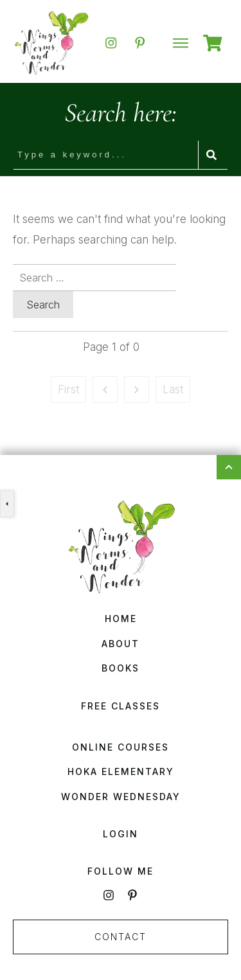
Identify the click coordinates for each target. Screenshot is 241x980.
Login (121, 834)
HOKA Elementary (121, 771)
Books (121, 668)
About (121, 644)
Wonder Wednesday (121, 797)
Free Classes (121, 706)
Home (121, 619)
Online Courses (121, 747)
